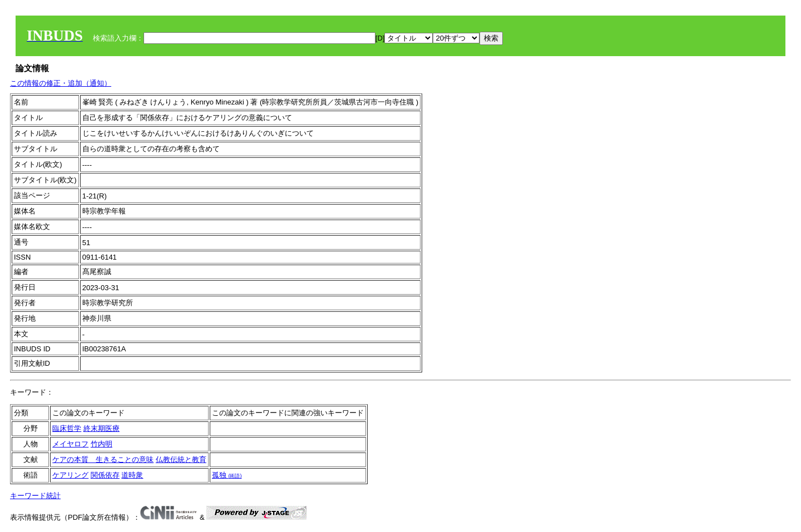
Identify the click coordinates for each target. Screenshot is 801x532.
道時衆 (132, 475)
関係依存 (105, 475)
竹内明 (102, 444)
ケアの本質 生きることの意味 (103, 459)
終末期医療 (102, 428)
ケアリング (70, 475)
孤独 (227, 475)
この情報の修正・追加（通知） (61, 83)
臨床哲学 (67, 428)
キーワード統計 (35, 496)
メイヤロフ (70, 444)
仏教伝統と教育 (181, 459)
